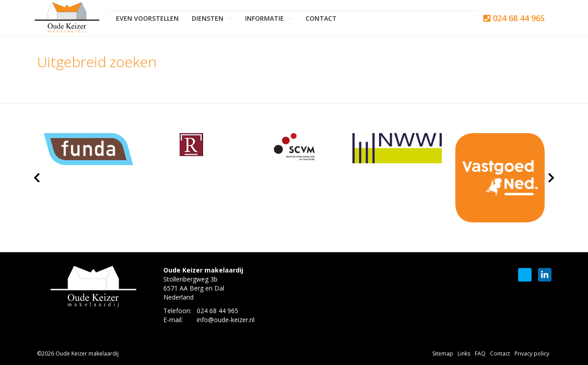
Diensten (212, 18)
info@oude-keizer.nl (226, 320)
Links (464, 353)
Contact (321, 18)
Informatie (269, 18)
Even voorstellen (147, 18)
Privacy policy (532, 353)
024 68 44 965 (514, 18)
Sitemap (443, 353)
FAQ (480, 353)
